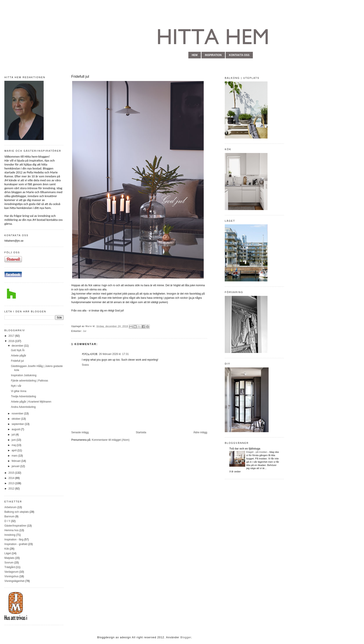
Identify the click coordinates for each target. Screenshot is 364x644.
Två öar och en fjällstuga (245, 449)
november (18, 414)
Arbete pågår (19, 356)
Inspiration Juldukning (24, 375)
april (14, 450)
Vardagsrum (11, 572)
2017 (12, 336)
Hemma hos (12, 530)
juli (14, 435)
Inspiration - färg (14, 540)
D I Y (7, 521)
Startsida (141, 432)
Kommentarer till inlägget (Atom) (111, 440)
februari (16, 461)
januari (16, 466)
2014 (12, 478)
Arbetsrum (10, 507)
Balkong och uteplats (17, 512)
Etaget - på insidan (257, 452)
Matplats (9, 558)
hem (195, 55)
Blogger (186, 637)
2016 (12, 341)
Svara (85, 365)
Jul (85, 331)
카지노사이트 (90, 354)
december (18, 346)
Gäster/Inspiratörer (15, 526)
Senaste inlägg (80, 432)
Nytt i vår (16, 386)
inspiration (213, 55)
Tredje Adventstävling (23, 396)
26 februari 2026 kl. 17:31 (114, 354)
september (18, 424)
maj (14, 445)
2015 (12, 473)
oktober (16, 419)
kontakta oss (239, 55)
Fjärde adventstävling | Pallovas (29, 381)
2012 (12, 489)
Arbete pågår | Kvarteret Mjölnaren (31, 402)
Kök (7, 549)
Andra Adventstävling (23, 407)
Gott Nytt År (18, 350)
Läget (8, 553)
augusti (16, 429)
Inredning (10, 535)
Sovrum (9, 563)
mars (15, 456)
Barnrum (9, 516)
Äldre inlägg (200, 432)
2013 (12, 483)
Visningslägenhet (14, 581)
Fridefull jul (17, 361)
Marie (89, 326)
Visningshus (12, 576)
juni (14, 440)
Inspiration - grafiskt (16, 544)
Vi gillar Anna (19, 391)
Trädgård (10, 567)
